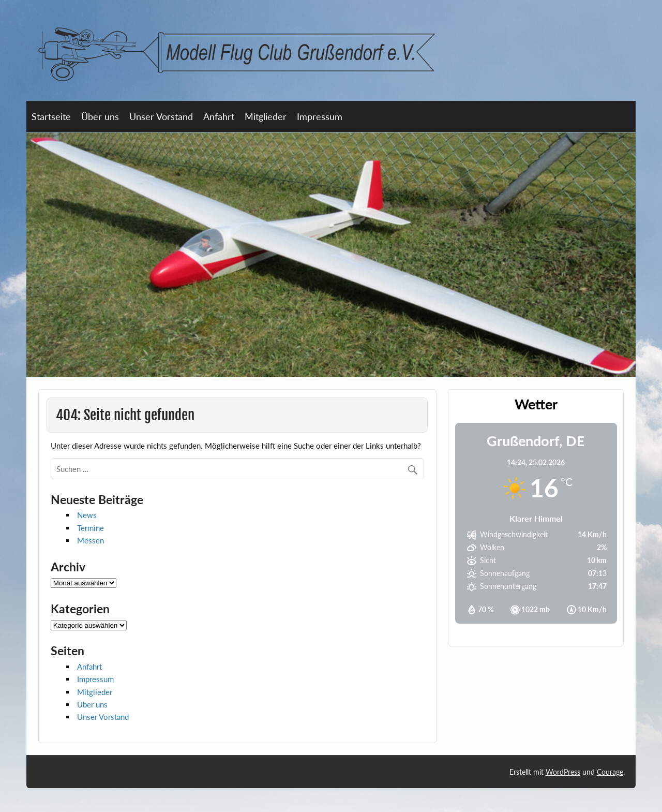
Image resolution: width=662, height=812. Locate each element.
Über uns (100, 116)
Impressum (320, 116)
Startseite (51, 116)
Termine (91, 528)
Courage (610, 772)
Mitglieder (266, 116)
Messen (91, 540)
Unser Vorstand (161, 116)
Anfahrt (219, 116)
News (87, 515)
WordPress (563, 772)
